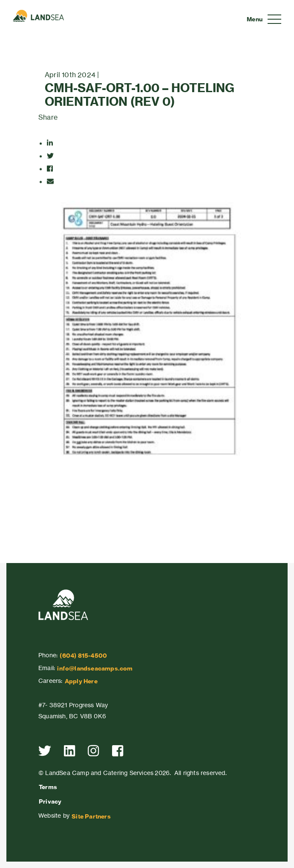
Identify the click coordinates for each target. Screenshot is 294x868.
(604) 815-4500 (83, 656)
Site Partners (91, 816)
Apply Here (81, 681)
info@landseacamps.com (95, 668)
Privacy (50, 801)
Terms (48, 787)
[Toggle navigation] (264, 19)
